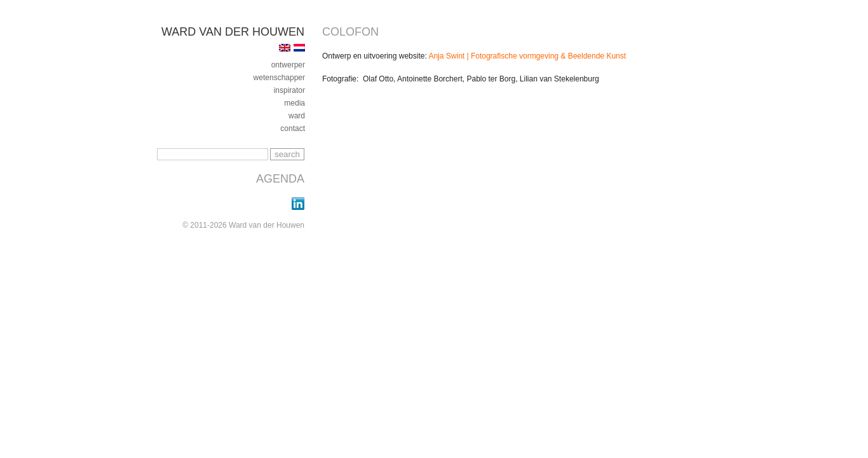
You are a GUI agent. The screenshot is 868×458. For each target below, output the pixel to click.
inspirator (289, 90)
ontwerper (288, 65)
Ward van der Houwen (233, 32)
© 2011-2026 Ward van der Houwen (243, 225)
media (295, 103)
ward (297, 116)
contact (293, 128)
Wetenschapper (279, 78)
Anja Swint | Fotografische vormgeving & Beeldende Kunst (527, 56)
